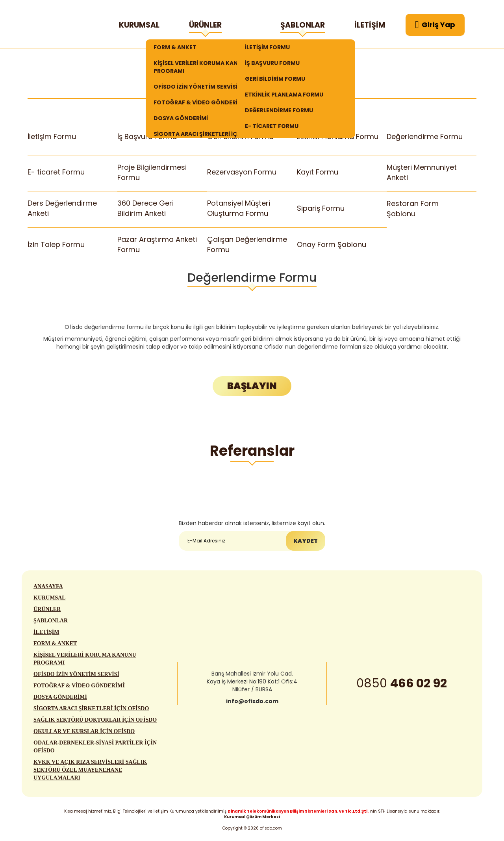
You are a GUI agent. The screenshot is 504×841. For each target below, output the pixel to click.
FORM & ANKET (175, 47)
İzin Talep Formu (56, 244)
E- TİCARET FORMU (272, 126)
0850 (402, 684)
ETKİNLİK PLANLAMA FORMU (284, 95)
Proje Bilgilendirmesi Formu (152, 172)
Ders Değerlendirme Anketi (62, 208)
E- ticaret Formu (56, 172)
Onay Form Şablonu (332, 244)
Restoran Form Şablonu (413, 209)
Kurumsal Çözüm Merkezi (252, 817)
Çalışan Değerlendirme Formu (247, 244)
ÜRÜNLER (205, 26)
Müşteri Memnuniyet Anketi (422, 172)
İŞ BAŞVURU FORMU (272, 63)
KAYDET (306, 541)
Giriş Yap (435, 25)
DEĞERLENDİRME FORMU (279, 110)
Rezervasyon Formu (242, 172)
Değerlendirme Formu (424, 136)
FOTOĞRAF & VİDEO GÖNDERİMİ (199, 102)
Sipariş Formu (321, 208)
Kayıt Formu (318, 172)
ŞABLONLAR (303, 26)
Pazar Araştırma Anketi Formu (157, 244)
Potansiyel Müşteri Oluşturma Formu (239, 208)
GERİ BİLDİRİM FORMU (275, 79)
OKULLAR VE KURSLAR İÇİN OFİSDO (84, 732)
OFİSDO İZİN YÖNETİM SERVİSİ (195, 87)
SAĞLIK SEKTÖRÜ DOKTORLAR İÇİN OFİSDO (95, 721)
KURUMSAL (139, 25)
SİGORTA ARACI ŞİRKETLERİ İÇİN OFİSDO (91, 709)
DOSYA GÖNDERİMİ (181, 118)
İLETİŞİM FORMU (267, 47)
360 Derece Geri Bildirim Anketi (145, 208)
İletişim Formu (52, 136)
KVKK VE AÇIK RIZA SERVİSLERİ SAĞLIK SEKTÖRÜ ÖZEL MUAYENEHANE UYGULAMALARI (90, 771)
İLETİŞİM (370, 25)
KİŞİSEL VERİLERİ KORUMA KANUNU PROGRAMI (202, 67)
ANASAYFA (48, 587)
